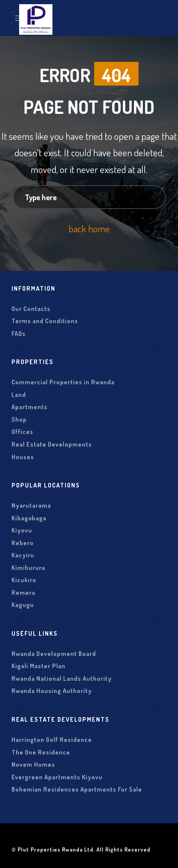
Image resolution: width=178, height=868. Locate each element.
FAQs (19, 334)
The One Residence (41, 752)
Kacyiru (23, 555)
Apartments (29, 407)
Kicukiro (24, 580)
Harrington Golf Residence (52, 740)
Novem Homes (33, 764)
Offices (22, 432)
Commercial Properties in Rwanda (63, 382)
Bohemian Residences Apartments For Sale (77, 789)
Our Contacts (31, 309)
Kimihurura (28, 568)
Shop (19, 419)
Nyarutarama (31, 505)
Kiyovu (22, 530)
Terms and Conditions (45, 321)
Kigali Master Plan (38, 666)
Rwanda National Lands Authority (62, 679)
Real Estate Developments (52, 444)
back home (89, 228)
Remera (23, 593)
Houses (23, 457)
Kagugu (23, 605)
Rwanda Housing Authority (52, 691)
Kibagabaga (29, 518)
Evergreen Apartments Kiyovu (57, 777)
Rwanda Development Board (54, 654)
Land (19, 395)
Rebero (23, 543)
